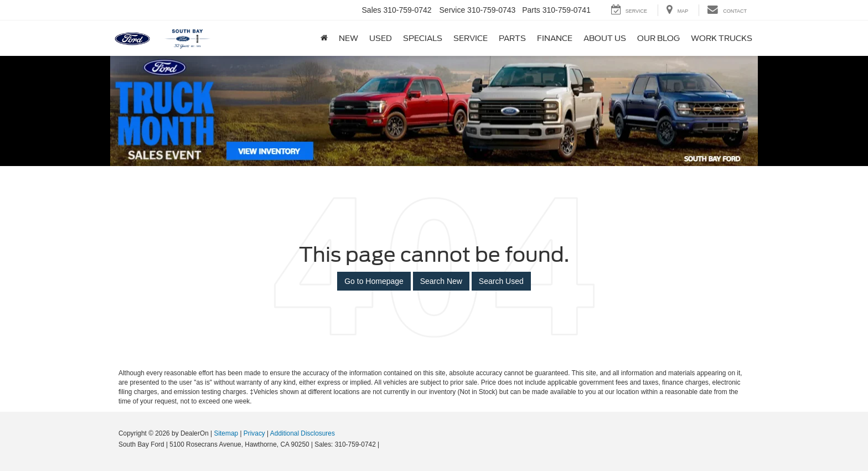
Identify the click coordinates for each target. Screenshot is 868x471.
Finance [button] (555, 38)
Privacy (254, 433)
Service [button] (471, 38)
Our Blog (658, 38)
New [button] (348, 38)
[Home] (324, 38)
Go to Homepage (374, 281)
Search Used (501, 281)
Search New (441, 281)
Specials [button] (423, 38)
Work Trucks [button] (722, 38)
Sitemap (226, 433)
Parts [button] (512, 38)
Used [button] (381, 38)
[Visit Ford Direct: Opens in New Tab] (384, 444)
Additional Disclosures (303, 433)
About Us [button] (605, 38)
